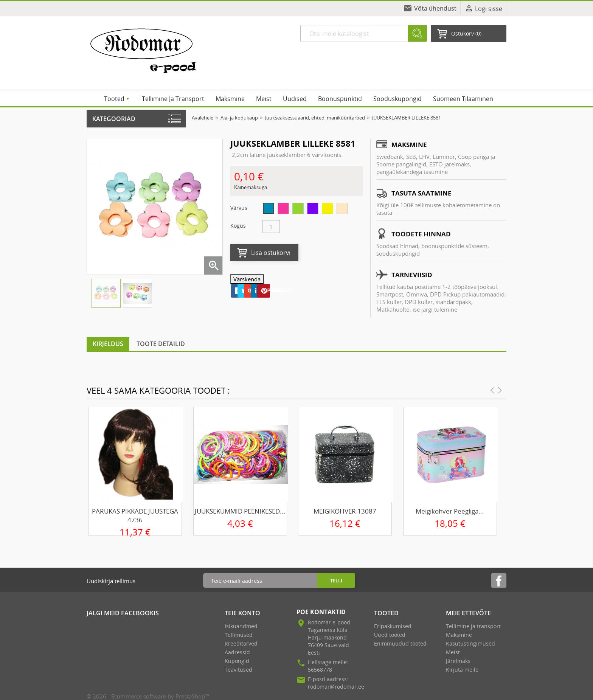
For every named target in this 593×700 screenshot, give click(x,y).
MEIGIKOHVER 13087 (345, 511)
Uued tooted (390, 635)
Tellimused (239, 635)
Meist (453, 652)
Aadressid (237, 652)
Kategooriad (114, 119)
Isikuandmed (241, 626)
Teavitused (238, 670)
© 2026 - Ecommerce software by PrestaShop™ (148, 696)
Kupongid (237, 661)
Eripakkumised (393, 626)
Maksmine (459, 635)
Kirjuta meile (462, 670)
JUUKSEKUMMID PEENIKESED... (240, 511)
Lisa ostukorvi (271, 253)
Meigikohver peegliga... (450, 511)
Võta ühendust (435, 8)
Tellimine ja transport (473, 626)
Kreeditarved (241, 643)
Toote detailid (161, 344)
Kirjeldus (108, 344)
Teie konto (242, 613)
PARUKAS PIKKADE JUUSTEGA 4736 (135, 515)
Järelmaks (458, 661)
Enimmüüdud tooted (400, 643)
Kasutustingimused (470, 643)
